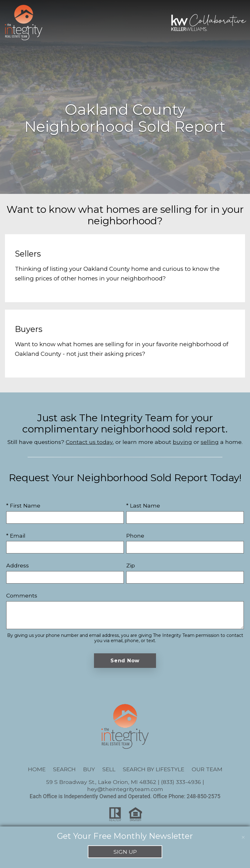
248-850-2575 (204, 796)
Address (18, 565)
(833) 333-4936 (181, 782)
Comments (22, 595)
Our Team (207, 769)
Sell (109, 769)
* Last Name (143, 506)
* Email (16, 536)
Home (37, 769)
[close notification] (243, 833)
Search (64, 769)
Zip (131, 565)
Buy (89, 769)
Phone (135, 536)
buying (182, 442)
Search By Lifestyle (154, 769)
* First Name (23, 506)
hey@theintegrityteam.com (125, 789)
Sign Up (125, 852)
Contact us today (89, 442)
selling (210, 442)
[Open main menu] (56, 22)
